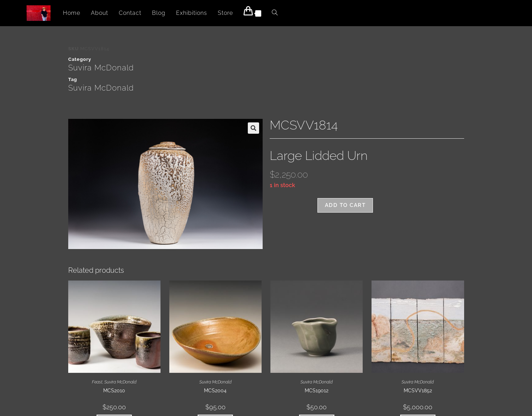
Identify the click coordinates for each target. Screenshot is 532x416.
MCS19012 (317, 391)
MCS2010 (114, 391)
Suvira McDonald (101, 68)
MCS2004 (215, 391)
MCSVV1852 (418, 391)
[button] (253, 128)
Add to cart (345, 205)
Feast (97, 382)
